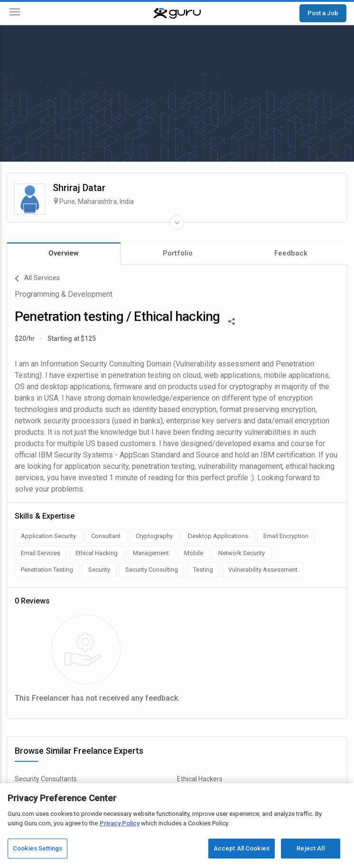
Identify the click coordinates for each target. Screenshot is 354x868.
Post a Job (323, 13)
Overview (64, 253)
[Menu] (15, 14)
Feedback (291, 253)
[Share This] (232, 320)
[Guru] (177, 13)
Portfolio (178, 253)
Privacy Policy (120, 823)
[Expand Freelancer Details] (177, 222)
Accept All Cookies (242, 848)
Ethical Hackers (200, 779)
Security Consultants (46, 779)
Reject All (310, 848)
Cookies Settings (37, 848)
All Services (37, 279)
